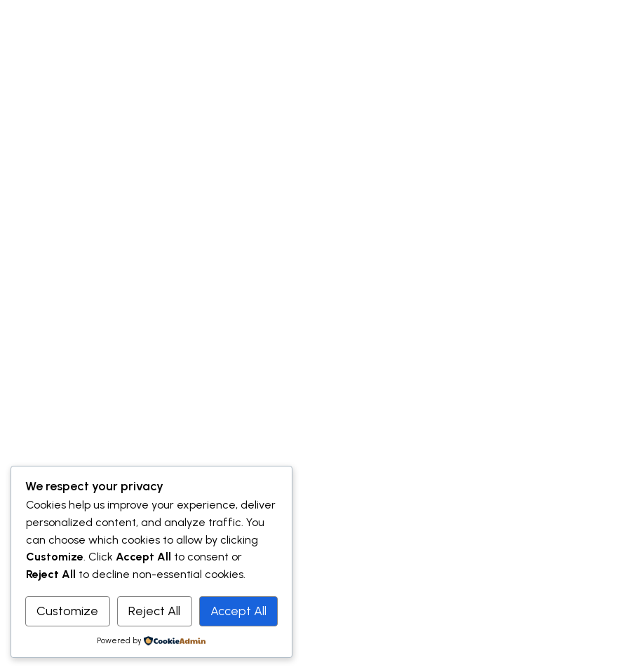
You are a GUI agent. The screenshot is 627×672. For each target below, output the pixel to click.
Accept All (238, 611)
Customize (67, 611)
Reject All (154, 611)
